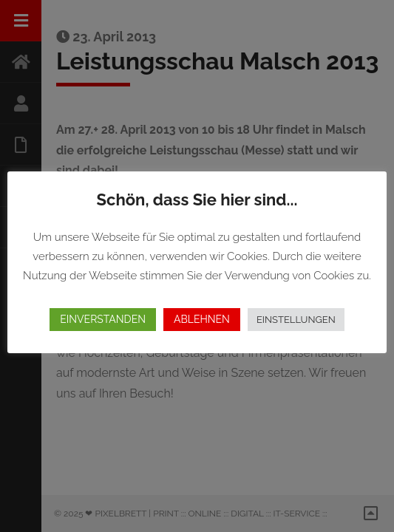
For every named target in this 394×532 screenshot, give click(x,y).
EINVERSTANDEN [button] (103, 319)
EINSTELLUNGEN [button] (296, 320)
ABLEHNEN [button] (202, 319)
